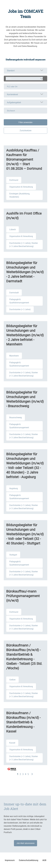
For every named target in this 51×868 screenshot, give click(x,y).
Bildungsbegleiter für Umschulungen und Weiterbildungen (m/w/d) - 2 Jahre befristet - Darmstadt (25, 272)
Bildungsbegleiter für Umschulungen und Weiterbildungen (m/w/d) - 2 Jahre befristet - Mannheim (25, 335)
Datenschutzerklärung (29, 860)
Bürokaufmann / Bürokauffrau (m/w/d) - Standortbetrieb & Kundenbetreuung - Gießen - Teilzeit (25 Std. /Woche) (24, 657)
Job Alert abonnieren (25, 843)
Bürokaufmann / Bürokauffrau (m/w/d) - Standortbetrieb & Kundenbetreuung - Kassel (23, 722)
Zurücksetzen (26, 130)
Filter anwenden (25, 122)
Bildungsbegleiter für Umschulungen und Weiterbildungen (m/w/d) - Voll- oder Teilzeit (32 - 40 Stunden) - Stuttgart (25, 534)
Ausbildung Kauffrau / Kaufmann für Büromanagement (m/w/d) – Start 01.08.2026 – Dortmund (24, 159)
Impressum (10, 860)
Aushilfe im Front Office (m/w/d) (24, 216)
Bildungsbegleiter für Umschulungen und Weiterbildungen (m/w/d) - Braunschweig (25, 399)
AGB (44, 860)
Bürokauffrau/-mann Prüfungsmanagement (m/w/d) (23, 596)
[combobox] (25, 79)
